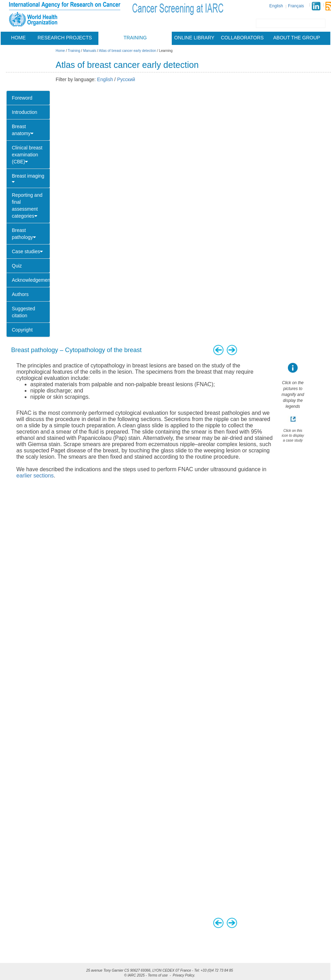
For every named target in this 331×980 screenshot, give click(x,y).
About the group (297, 38)
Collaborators (242, 38)
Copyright (22, 330)
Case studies (27, 251)
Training (135, 38)
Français (296, 6)
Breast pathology (24, 234)
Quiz (17, 266)
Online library (194, 38)
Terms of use (158, 975)
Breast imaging (28, 179)
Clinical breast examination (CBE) (27, 155)
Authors (20, 294)
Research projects (65, 38)
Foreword (22, 98)
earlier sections (35, 476)
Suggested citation (23, 312)
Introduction (25, 112)
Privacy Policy (184, 975)
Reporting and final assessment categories (27, 205)
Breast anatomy (23, 130)
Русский (126, 79)
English (276, 6)
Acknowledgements (31, 280)
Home (18, 38)
